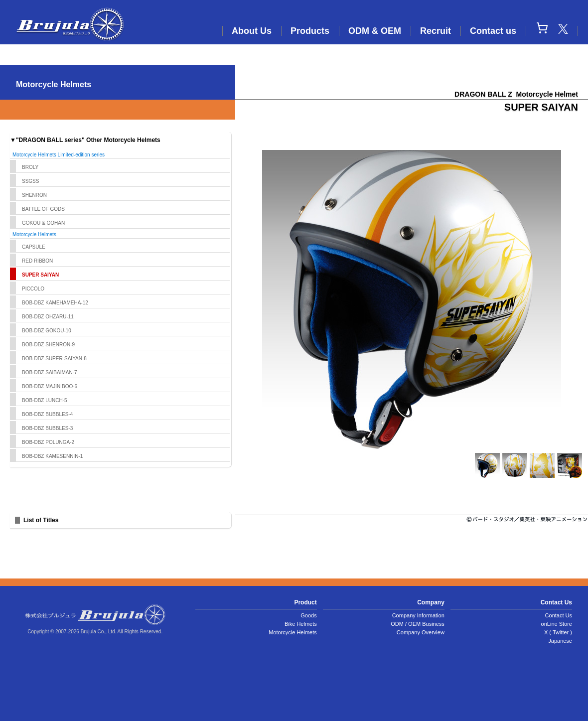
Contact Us (559, 615)
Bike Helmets (301, 624)
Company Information (418, 615)
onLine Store (557, 624)
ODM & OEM (375, 31)
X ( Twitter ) (558, 632)
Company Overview (421, 632)
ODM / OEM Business (418, 624)
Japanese (560, 641)
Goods (308, 615)
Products (310, 31)
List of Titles (41, 520)
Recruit (436, 31)
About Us (252, 31)
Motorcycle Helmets (293, 632)
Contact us (493, 31)
